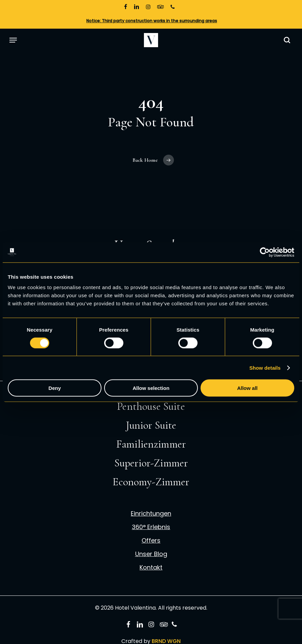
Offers (151, 541)
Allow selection (151, 388)
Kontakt (151, 568)
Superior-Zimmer (151, 463)
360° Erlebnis (151, 527)
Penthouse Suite (151, 406)
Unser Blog (151, 554)
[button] (13, 40)
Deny (55, 388)
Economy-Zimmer (151, 482)
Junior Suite (151, 425)
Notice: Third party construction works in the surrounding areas (152, 21)
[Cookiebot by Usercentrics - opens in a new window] (265, 252)
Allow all (247, 388)
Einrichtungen (151, 514)
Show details (265, 367)
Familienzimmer (151, 444)
